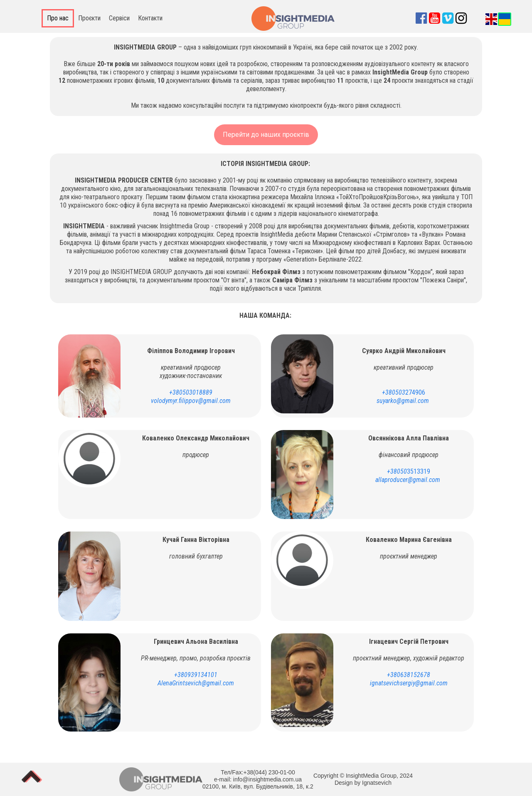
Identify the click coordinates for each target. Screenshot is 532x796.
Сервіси (119, 18)
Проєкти (89, 18)
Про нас (58, 18)
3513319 (409, 471)
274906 (404, 392)
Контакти (150, 18)
